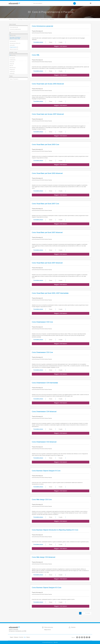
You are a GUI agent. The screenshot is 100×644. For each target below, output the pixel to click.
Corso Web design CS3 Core (42, 500)
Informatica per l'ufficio (15, 43)
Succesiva (88, 613)
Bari (11, 66)
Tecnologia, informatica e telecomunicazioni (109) (15, 38)
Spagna (12, 637)
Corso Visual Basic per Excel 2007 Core (45, 204)
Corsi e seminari (14, 27)
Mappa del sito (48, 630)
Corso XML (36, 55)
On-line (12, 58)
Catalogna (16, 637)
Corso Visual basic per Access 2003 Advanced (48, 84)
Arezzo (12, 64)
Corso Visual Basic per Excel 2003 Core (45, 145)
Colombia (21, 637)
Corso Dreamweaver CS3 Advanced (44, 442)
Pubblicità (73, 627)
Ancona (12, 62)
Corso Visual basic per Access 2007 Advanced (48, 114)
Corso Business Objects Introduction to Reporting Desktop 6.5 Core (55, 530)
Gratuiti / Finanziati (14, 79)
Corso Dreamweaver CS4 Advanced (44, 412)
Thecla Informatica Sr (37, 31)
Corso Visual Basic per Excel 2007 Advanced (47, 233)
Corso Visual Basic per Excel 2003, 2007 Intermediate (50, 293)
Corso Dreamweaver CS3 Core (42, 352)
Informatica (13, 41)
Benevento (13, 68)
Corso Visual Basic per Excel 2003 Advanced (47, 173)
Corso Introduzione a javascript (42, 26)
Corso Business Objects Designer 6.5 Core (47, 588)
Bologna (12, 70)
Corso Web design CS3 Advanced (44, 557)
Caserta (12, 72)
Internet (12, 45)
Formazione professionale (15, 29)
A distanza (12, 60)
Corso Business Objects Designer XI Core (46, 471)
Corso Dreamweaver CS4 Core (42, 322)
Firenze (12, 74)
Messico (28, 637)
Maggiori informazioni (61, 46)
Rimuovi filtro (13, 35)
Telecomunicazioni (14, 49)
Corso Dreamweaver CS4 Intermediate (45, 383)
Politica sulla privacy (49, 627)
